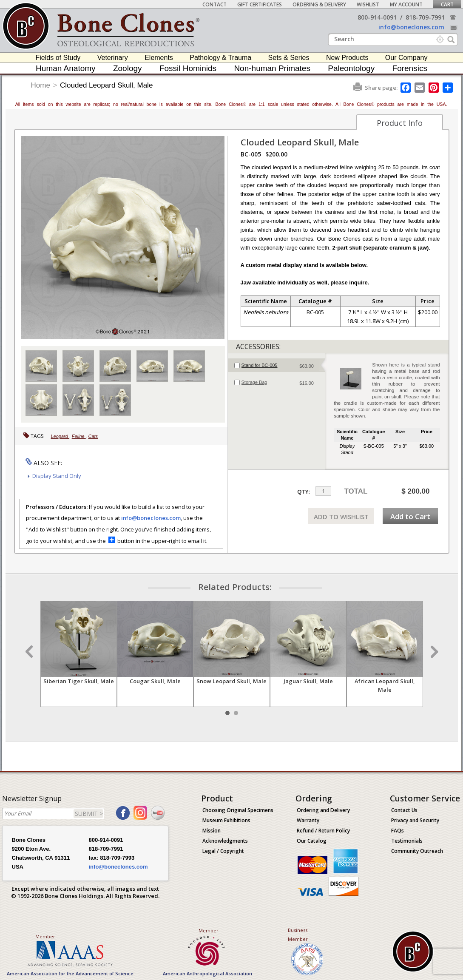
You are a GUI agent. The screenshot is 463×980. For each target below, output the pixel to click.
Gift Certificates (260, 4)
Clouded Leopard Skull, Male (106, 85)
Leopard (60, 436)
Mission (212, 831)
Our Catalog (312, 841)
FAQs (398, 831)
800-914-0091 (377, 17)
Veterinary (113, 58)
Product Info (400, 123)
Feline (79, 436)
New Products (347, 58)
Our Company (406, 58)
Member (45, 936)
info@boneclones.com (411, 27)
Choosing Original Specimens (238, 810)
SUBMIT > (89, 814)
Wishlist (368, 4)
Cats (93, 436)
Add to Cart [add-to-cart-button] (410, 516)
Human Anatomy (65, 68)
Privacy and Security (415, 820)
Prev (30, 652)
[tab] (277, 365)
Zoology (128, 68)
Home (41, 85)
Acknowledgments (225, 841)
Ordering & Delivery (319, 4)
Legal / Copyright (223, 851)
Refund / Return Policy (323, 831)
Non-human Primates (272, 68)
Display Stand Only (57, 476)
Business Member (298, 935)
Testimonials (407, 841)
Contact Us (404, 810)
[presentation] (277, 365)
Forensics (410, 68)
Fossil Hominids (188, 68)
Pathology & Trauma (220, 58)
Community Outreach (417, 851)
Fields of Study (58, 58)
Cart (447, 4)
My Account (406, 4)
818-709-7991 (425, 17)
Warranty (308, 820)
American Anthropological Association (207, 973)
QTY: (304, 492)
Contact (214, 4)
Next (433, 652)
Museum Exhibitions (226, 820)
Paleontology (351, 68)
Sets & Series (289, 58)
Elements (159, 58)
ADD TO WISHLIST (341, 517)
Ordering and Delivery (323, 810)
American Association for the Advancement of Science (70, 973)
